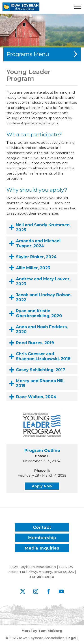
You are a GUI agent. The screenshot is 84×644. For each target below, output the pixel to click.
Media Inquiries (42, 548)
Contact (42, 527)
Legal (71, 638)
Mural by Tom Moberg (42, 631)
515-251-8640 (42, 577)
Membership (42, 538)
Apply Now (42, 486)
